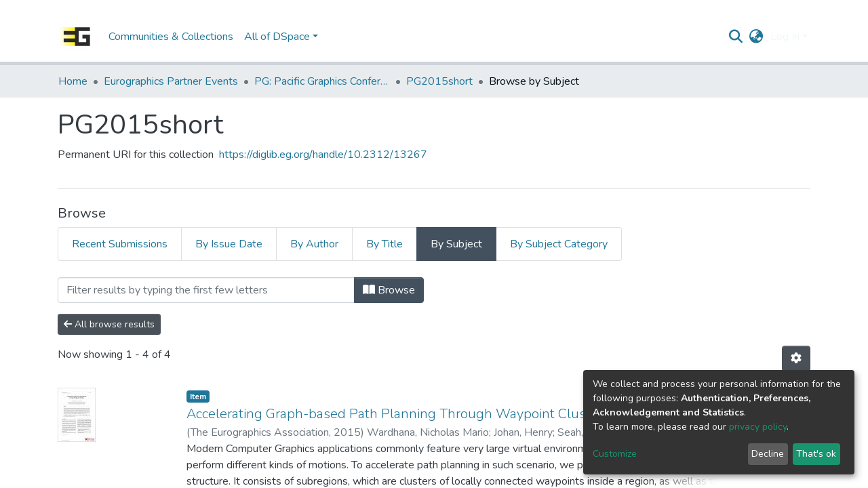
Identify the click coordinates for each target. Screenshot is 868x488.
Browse (389, 290)
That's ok (816, 454)
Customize (615, 454)
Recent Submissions (120, 244)
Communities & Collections (171, 37)
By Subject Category (559, 244)
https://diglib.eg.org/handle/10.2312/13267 (323, 155)
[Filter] (206, 290)
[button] (756, 37)
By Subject (456, 244)
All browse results (109, 324)
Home (73, 81)
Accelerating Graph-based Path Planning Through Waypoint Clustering (404, 414)
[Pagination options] (796, 359)
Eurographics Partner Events (171, 81)
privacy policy (758, 427)
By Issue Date (229, 244)
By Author (314, 244)
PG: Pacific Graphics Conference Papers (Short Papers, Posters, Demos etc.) (322, 81)
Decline (768, 454)
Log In (785, 37)
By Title (384, 244)
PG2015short (439, 81)
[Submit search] (736, 37)
